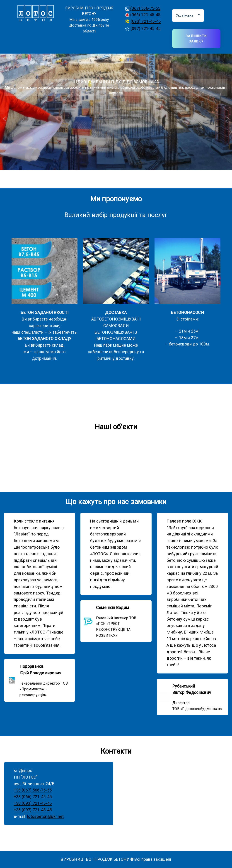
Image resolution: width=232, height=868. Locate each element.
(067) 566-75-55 (145, 8)
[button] (5, 119)
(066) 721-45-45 (145, 15)
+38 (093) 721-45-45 (33, 803)
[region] (116, 119)
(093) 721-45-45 (146, 21)
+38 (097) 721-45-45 (33, 810)
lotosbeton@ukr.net (45, 816)
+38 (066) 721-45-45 (33, 797)
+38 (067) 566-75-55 (33, 790)
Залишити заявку (196, 39)
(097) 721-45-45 (146, 28)
